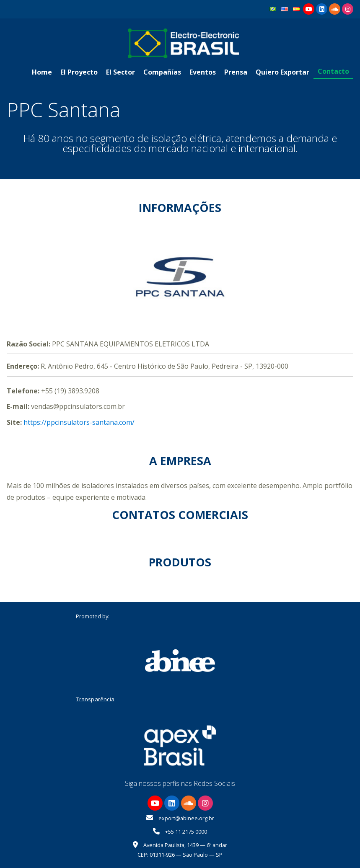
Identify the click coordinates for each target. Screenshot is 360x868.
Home (42, 72)
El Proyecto (79, 72)
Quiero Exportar (282, 72)
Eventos (203, 72)
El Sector (120, 72)
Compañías (162, 72)
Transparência (95, 699)
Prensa (236, 72)
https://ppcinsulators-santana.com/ (79, 422)
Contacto (333, 71)
